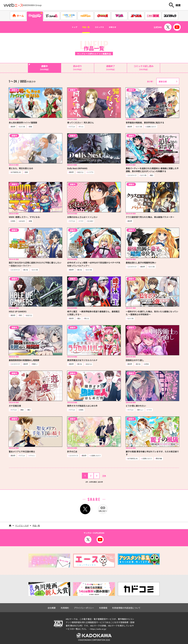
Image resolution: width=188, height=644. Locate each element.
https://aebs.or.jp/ (99, 628)
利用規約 (67, 607)
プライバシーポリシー (85, 607)
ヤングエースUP (22, 525)
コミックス (101, 27)
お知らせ (119, 27)
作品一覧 (83, 27)
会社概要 (55, 607)
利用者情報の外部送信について (124, 607)
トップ (67, 27)
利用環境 (103, 607)
